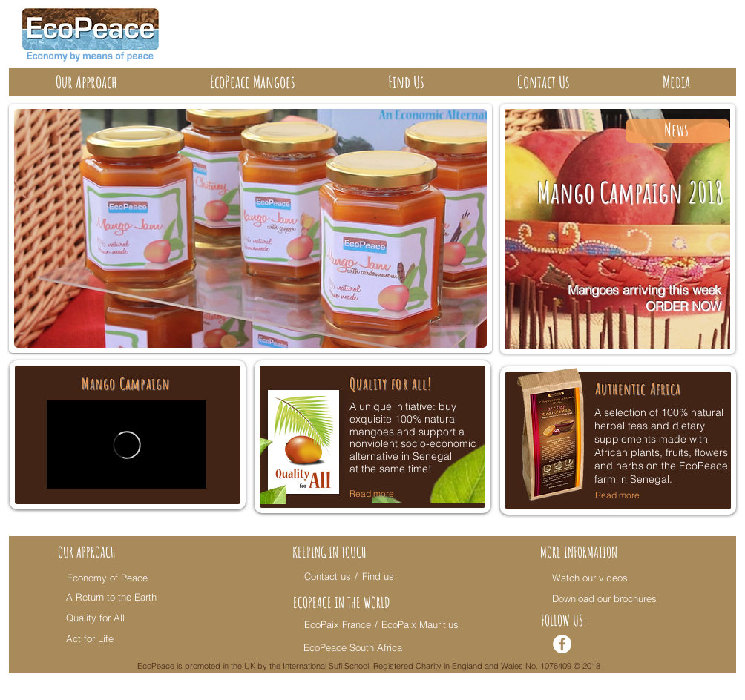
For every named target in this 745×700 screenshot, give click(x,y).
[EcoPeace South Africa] (355, 647)
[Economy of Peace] (111, 578)
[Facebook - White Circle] (562, 644)
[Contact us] (328, 576)
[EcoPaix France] (338, 624)
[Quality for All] (110, 618)
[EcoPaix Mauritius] (420, 624)
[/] (358, 576)
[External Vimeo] (127, 445)
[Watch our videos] (591, 578)
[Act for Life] (110, 638)
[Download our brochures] (605, 598)
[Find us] (380, 576)
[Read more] (629, 495)
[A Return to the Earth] (111, 597)
